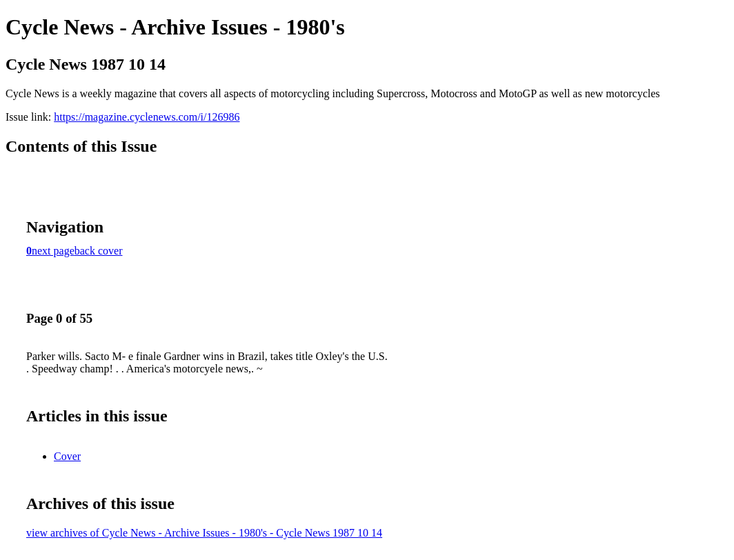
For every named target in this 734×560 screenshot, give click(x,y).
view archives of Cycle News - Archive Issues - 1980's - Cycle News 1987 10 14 (204, 533)
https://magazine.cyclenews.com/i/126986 (147, 117)
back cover (99, 251)
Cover (67, 456)
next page (53, 251)
